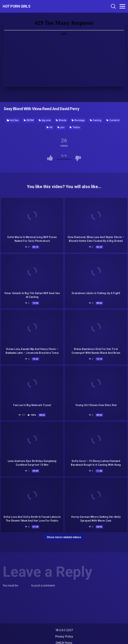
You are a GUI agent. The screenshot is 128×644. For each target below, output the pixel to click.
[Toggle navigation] (122, 6)
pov (61, 127)
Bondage (78, 120)
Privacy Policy (64, 636)
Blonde (61, 120)
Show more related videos (64, 537)
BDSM (29, 120)
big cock (45, 120)
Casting (96, 120)
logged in (25, 585)
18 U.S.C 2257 (64, 630)
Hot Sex (13, 120)
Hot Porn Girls (16, 6)
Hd (50, 127)
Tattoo (75, 127)
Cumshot (113, 120)
